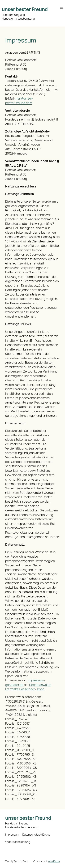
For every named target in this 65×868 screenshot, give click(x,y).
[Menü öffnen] (61, 8)
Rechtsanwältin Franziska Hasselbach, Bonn (28, 687)
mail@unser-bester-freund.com (19, 101)
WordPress (54, 861)
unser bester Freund (25, 9)
